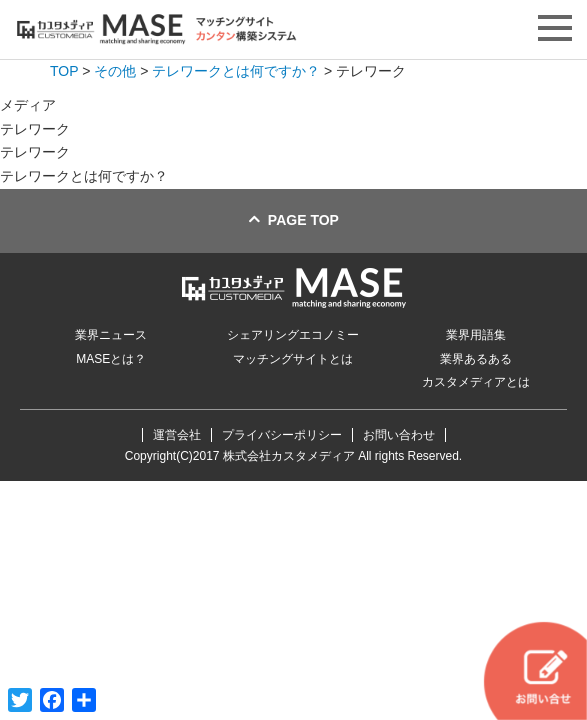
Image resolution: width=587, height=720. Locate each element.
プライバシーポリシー (282, 435)
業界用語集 (476, 335)
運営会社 (177, 435)
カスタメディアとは (476, 382)
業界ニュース (111, 335)
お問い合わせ (399, 435)
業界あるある (476, 359)
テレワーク (35, 152)
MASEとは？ (111, 359)
